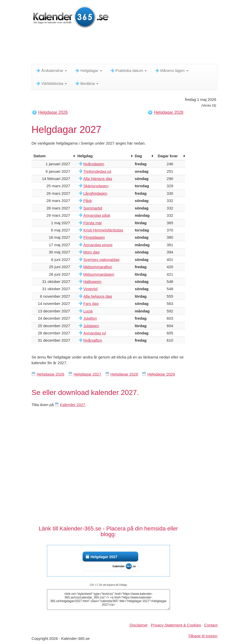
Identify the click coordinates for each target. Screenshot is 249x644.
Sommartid (93, 208)
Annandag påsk (97, 215)
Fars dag (91, 304)
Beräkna (87, 83)
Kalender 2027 (73, 405)
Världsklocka (51, 83)
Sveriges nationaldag (101, 260)
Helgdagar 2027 (87, 374)
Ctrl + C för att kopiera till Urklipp (108, 585)
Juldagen (91, 326)
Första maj (92, 223)
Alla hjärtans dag (98, 179)
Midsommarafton (98, 267)
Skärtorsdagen (96, 186)
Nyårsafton (93, 340)
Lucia (88, 311)
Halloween (92, 282)
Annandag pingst (98, 245)
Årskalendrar (51, 70)
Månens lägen (171, 70)
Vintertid (90, 289)
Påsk (87, 201)
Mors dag (91, 252)
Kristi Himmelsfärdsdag (103, 230)
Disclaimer (139, 625)
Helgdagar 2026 (53, 112)
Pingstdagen (94, 237)
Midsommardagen (99, 274)
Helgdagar (88, 70)
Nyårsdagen (94, 164)
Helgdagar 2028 (169, 112)
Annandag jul (95, 333)
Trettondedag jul (97, 171)
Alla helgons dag (98, 296)
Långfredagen (95, 193)
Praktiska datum (128, 70)
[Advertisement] (126, 48)
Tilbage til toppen (203, 636)
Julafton (90, 318)
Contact (211, 625)
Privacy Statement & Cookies (176, 625)
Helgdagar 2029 (161, 374)
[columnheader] (53, 156)
